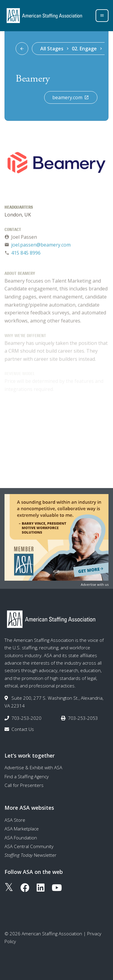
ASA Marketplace (22, 829)
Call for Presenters (24, 785)
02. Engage (84, 49)
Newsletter (31, 855)
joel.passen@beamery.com (41, 246)
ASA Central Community (29, 846)
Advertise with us (95, 584)
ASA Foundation (21, 838)
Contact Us (23, 729)
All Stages (52, 49)
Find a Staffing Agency (27, 776)
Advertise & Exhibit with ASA (33, 767)
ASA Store (15, 820)
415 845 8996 (26, 254)
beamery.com (71, 97)
